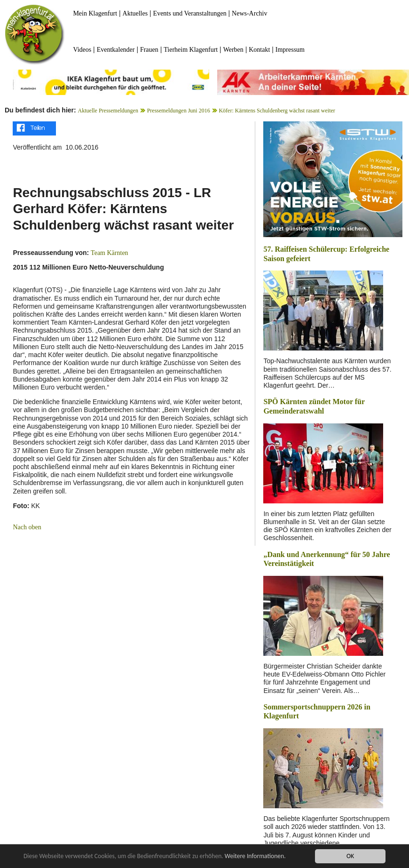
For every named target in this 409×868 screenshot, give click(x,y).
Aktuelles (135, 13)
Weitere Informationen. (255, 856)
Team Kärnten (109, 253)
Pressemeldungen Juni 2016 (179, 111)
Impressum (290, 50)
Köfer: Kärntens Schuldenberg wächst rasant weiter (277, 111)
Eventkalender (116, 50)
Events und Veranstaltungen (190, 13)
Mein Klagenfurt (95, 13)
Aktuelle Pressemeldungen (108, 111)
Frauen (149, 50)
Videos (82, 50)
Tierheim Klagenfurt (191, 50)
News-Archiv (249, 13)
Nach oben (27, 527)
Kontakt (259, 50)
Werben (233, 50)
